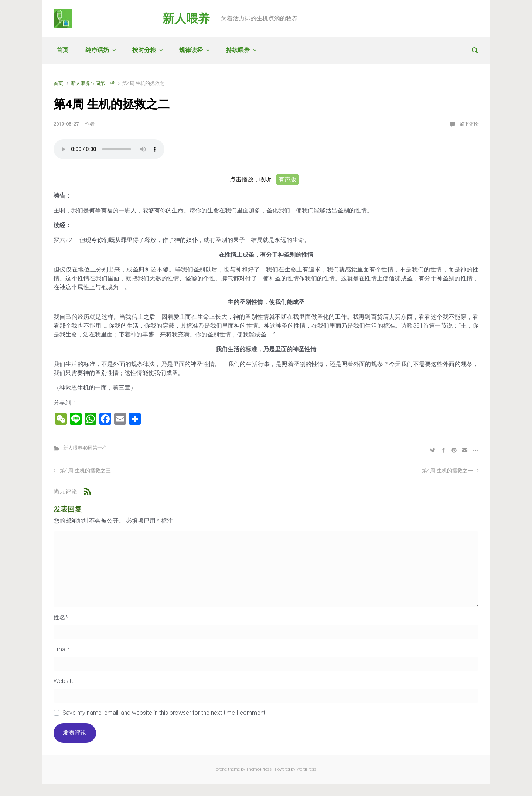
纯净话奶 (97, 50)
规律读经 (191, 50)
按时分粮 (144, 50)
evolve (221, 769)
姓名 (61, 617)
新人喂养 (186, 18)
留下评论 (469, 124)
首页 (62, 50)
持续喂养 (238, 50)
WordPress (306, 769)
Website (64, 681)
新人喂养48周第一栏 (93, 83)
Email (62, 649)
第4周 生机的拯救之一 (447, 471)
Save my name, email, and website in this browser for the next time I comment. (165, 713)
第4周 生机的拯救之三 (85, 471)
